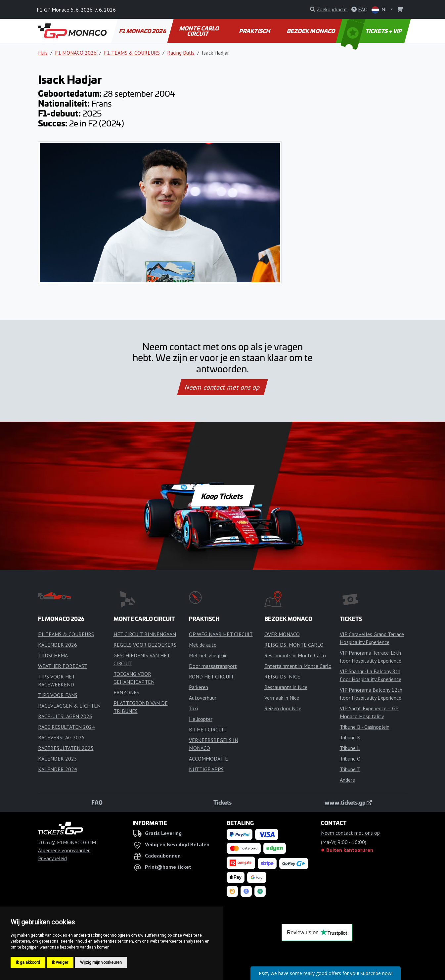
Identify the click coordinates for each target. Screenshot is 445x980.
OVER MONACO (282, 634)
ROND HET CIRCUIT (211, 677)
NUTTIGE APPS (206, 769)
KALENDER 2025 (58, 759)
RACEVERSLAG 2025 (61, 737)
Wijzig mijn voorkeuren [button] (101, 962)
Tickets (222, 802)
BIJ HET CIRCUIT (208, 729)
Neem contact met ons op (222, 387)
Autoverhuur (203, 698)
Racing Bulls (181, 53)
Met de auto (203, 645)
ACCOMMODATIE (208, 759)
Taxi (193, 708)
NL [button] (380, 10)
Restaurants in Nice (286, 687)
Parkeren (199, 687)
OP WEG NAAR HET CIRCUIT (221, 634)
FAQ (97, 802)
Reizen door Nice (283, 708)
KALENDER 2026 (58, 645)
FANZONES (126, 692)
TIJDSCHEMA (53, 655)
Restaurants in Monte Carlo (295, 655)
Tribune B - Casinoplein (365, 727)
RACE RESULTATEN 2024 (67, 727)
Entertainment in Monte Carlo (298, 666)
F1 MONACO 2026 (143, 31)
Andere (347, 780)
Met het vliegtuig (208, 655)
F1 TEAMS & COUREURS (132, 53)
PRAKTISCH (255, 31)
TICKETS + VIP (372, 31)
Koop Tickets (222, 496)
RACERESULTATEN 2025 (66, 748)
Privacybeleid (52, 858)
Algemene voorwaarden (64, 850)
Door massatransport (213, 666)
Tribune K (350, 737)
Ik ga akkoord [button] (28, 962)
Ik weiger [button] (60, 962)
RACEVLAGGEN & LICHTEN (69, 706)
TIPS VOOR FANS (58, 695)
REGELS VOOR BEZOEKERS (145, 645)
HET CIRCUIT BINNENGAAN (145, 634)
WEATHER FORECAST (63, 666)
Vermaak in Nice (282, 698)
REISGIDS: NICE (282, 677)
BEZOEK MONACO (311, 31)
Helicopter (201, 719)
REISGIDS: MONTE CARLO (294, 645)
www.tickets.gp (348, 802)
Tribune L (350, 748)
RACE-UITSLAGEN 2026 (65, 716)
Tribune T (350, 769)
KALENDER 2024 (58, 769)
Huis (43, 53)
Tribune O (350, 759)
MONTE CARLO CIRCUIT (200, 31)
